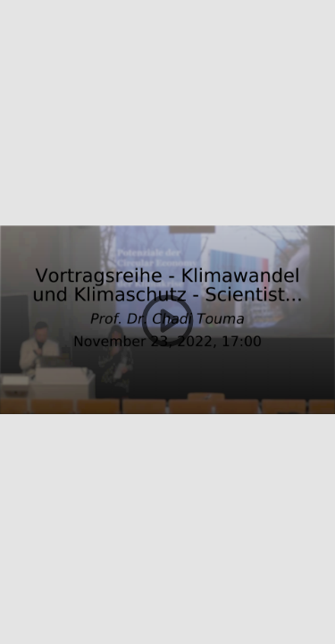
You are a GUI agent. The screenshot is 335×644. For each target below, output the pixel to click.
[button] (167, 322)
